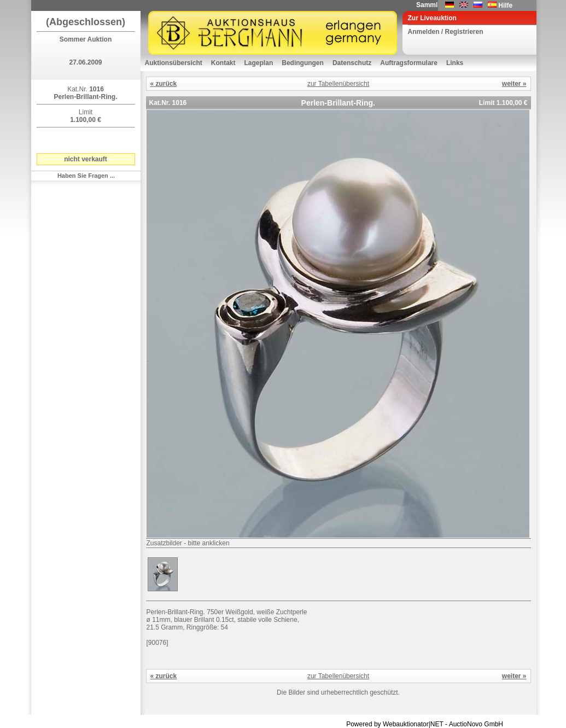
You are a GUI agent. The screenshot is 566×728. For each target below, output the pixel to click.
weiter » (514, 84)
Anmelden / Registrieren (446, 32)
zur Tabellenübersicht (338, 84)
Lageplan (259, 63)
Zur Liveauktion (432, 18)
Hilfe (505, 5)
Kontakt (223, 63)
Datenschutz (352, 63)
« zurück (164, 84)
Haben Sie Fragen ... (86, 176)
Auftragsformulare (409, 63)
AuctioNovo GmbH (476, 724)
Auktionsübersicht (174, 63)
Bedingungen (303, 63)
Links (455, 63)
